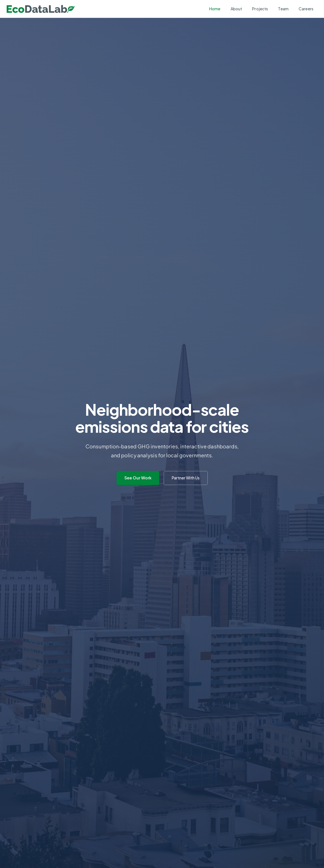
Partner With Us (186, 478)
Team (283, 9)
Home (215, 9)
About (236, 9)
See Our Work (138, 478)
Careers (306, 9)
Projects (260, 9)
